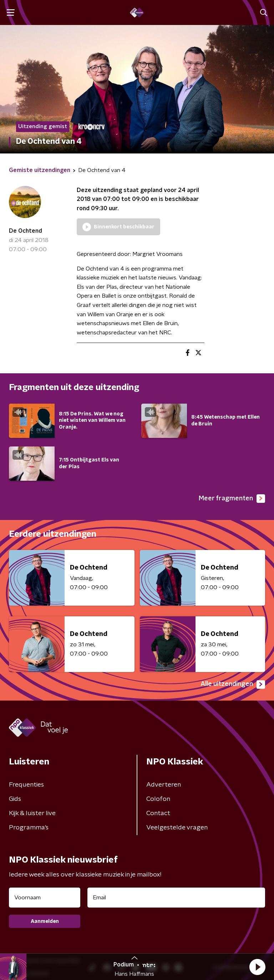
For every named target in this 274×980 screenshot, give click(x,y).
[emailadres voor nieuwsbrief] (176, 898)
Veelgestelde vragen (177, 828)
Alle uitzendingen (233, 685)
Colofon (158, 799)
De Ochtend (26, 231)
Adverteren (164, 785)
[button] (257, 967)
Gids (15, 799)
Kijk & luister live (32, 813)
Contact (158, 813)
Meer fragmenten (232, 499)
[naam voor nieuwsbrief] (45, 898)
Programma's (29, 828)
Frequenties (26, 785)
